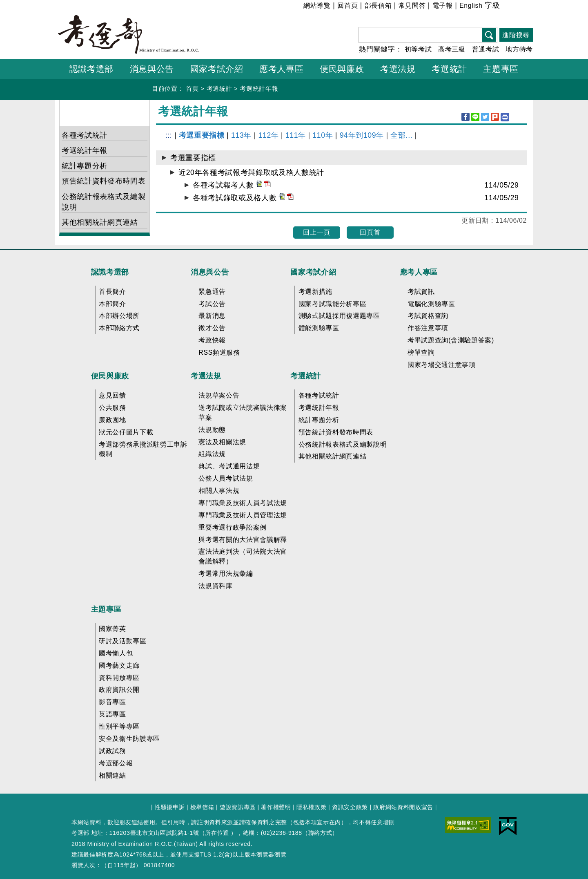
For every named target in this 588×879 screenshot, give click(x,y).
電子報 (443, 6)
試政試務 (112, 751)
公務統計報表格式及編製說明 (104, 202)
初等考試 (418, 49)
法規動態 (212, 430)
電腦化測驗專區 (431, 304)
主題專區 (106, 609)
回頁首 (370, 232)
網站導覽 (317, 6)
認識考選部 (110, 272)
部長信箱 (378, 6)
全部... (401, 135)
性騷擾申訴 (170, 807)
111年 (296, 135)
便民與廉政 (110, 376)
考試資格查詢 (428, 316)
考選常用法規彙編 (226, 574)
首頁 (192, 88)
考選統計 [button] (449, 69)
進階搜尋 (516, 35)
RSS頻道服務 (219, 352)
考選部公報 (116, 763)
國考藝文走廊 (119, 665)
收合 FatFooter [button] (291, 255)
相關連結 (112, 775)
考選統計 (219, 88)
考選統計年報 (259, 88)
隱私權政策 (311, 807)
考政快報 (212, 340)
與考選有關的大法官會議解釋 (243, 540)
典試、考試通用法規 (229, 466)
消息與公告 (210, 272)
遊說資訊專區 (238, 807)
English (471, 6)
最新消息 (212, 316)
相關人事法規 (219, 491)
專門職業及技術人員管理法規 (243, 515)
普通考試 (486, 49)
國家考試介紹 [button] (217, 69)
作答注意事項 (428, 328)
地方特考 (519, 49)
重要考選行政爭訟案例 (233, 527)
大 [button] (526, 7)
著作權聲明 (276, 807)
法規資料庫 (215, 586)
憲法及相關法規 (222, 442)
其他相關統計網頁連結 (100, 222)
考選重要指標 (202, 135)
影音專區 (112, 702)
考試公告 (212, 304)
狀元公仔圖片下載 (126, 432)
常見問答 (412, 6)
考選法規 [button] (398, 69)
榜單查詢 (421, 352)
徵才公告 (212, 328)
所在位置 (217, 833)
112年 (268, 135)
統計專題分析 (85, 166)
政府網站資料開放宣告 (403, 807)
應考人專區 (419, 272)
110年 (323, 135)
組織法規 (212, 454)
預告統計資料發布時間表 (104, 181)
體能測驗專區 (319, 328)
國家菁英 (112, 629)
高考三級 (452, 49)
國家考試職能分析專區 (333, 304)
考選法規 (206, 376)
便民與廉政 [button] (342, 69)
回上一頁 (317, 232)
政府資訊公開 (119, 690)
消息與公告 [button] (152, 69)
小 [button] (506, 7)
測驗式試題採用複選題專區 (339, 316)
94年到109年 (362, 135)
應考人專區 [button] (281, 69)
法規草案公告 (219, 395)
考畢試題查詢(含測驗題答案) (451, 340)
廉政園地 (112, 420)
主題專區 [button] (501, 69)
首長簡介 (112, 292)
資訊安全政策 (350, 807)
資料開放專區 (119, 678)
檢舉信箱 (202, 807)
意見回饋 (112, 395)
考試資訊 (421, 292)
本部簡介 (112, 304)
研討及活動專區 (123, 641)
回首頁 (347, 6)
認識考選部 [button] (91, 69)
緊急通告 (212, 292)
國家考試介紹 (313, 272)
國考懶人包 (116, 653)
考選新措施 (315, 292)
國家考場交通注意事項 (442, 365)
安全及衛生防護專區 (129, 739)
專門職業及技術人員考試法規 (243, 503)
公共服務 (112, 408)
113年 (241, 135)
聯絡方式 (320, 833)
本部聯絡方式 (119, 328)
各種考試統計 (85, 135)
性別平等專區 (119, 726)
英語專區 (112, 714)
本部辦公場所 (119, 316)
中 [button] (516, 7)
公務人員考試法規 (226, 478)
